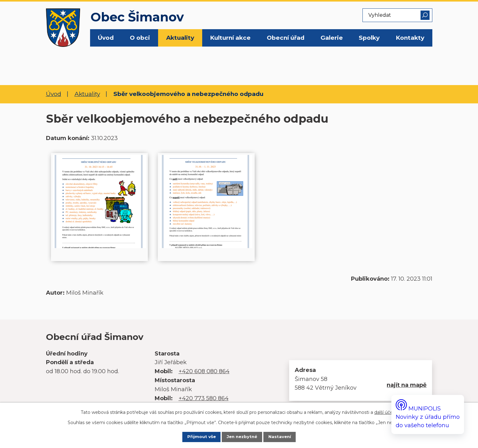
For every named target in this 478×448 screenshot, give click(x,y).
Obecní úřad (286, 38)
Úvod (106, 38)
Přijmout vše (195, 437)
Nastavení (286, 437)
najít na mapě (407, 385)
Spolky (369, 38)
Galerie (332, 38)
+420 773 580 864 (204, 398)
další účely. (386, 411)
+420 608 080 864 (204, 371)
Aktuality (180, 38)
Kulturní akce (230, 38)
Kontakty (410, 38)
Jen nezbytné (242, 437)
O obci (140, 38)
